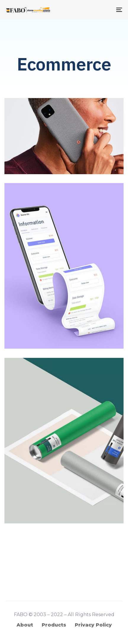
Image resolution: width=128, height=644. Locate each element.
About (25, 625)
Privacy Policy (93, 625)
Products (54, 625)
